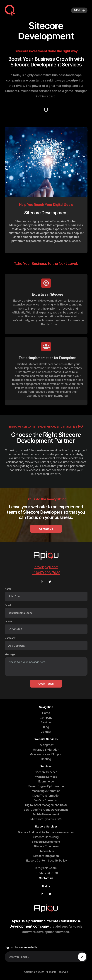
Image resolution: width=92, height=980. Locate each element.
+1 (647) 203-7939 (46, 573)
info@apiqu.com (46, 567)
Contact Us (46, 529)
